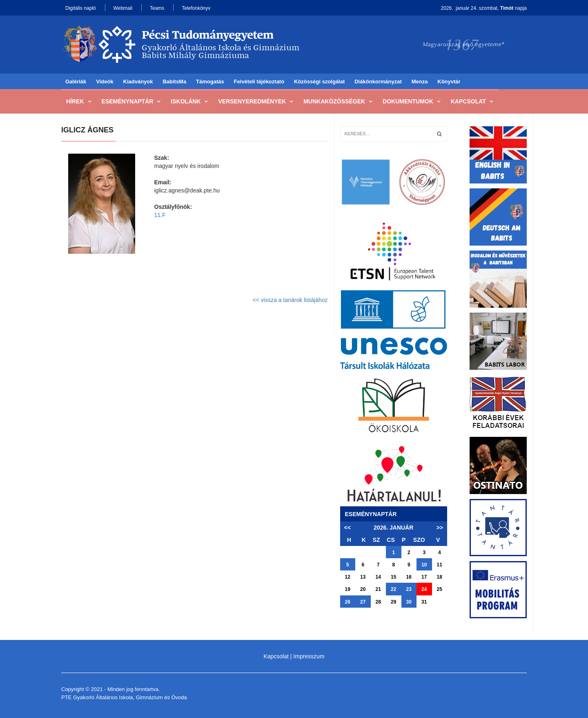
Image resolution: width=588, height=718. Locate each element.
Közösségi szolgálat (319, 82)
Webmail (123, 8)
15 (393, 577)
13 (363, 577)
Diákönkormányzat (378, 82)
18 (440, 577)
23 (409, 589)
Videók (105, 82)
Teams (157, 8)
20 (363, 589)
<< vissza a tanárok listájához (290, 300)
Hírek (75, 101)
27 (363, 602)
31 (424, 602)
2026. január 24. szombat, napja (484, 8)
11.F (160, 215)
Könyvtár (449, 82)
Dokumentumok (408, 101)
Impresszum (309, 656)
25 (440, 589)
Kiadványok (138, 82)
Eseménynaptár (128, 101)
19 (348, 589)
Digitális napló (81, 8)
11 (440, 565)
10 (424, 565)
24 (424, 589)
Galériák (76, 82)
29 (393, 602)
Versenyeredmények (252, 101)
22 (393, 589)
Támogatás (210, 82)
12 (348, 577)
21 (378, 589)
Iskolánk (186, 101)
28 (378, 602)
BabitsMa (174, 82)
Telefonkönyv (196, 8)
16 (409, 577)
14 (378, 577)
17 (424, 577)
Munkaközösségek (334, 101)
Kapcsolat (468, 101)
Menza (420, 82)
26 (348, 602)
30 (409, 602)
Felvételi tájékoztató (259, 82)
